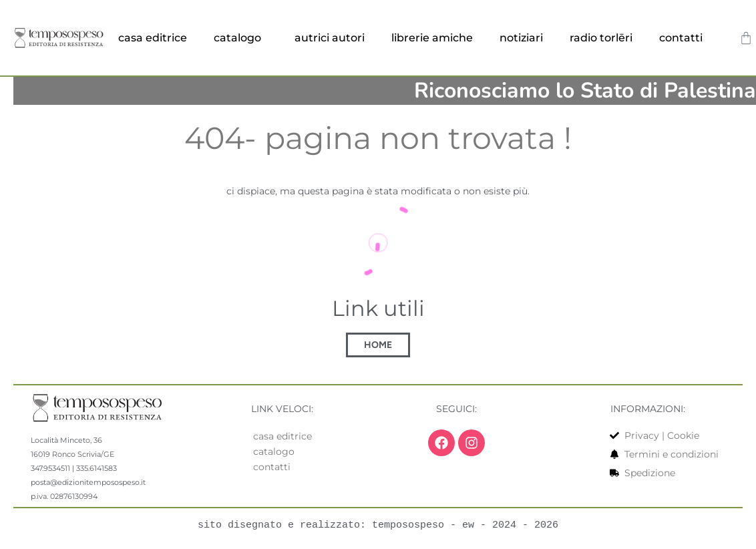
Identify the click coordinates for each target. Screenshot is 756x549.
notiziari (521, 38)
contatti (684, 38)
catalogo (241, 38)
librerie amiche (432, 38)
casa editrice (153, 38)
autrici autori (330, 38)
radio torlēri (601, 38)
